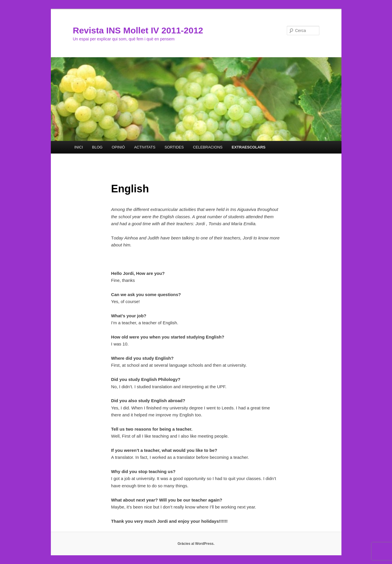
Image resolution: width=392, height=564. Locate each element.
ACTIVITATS (145, 147)
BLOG (97, 147)
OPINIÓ (118, 147)
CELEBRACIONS (208, 147)
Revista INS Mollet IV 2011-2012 (138, 30)
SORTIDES (174, 147)
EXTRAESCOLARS (248, 147)
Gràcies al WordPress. (196, 544)
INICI (79, 147)
